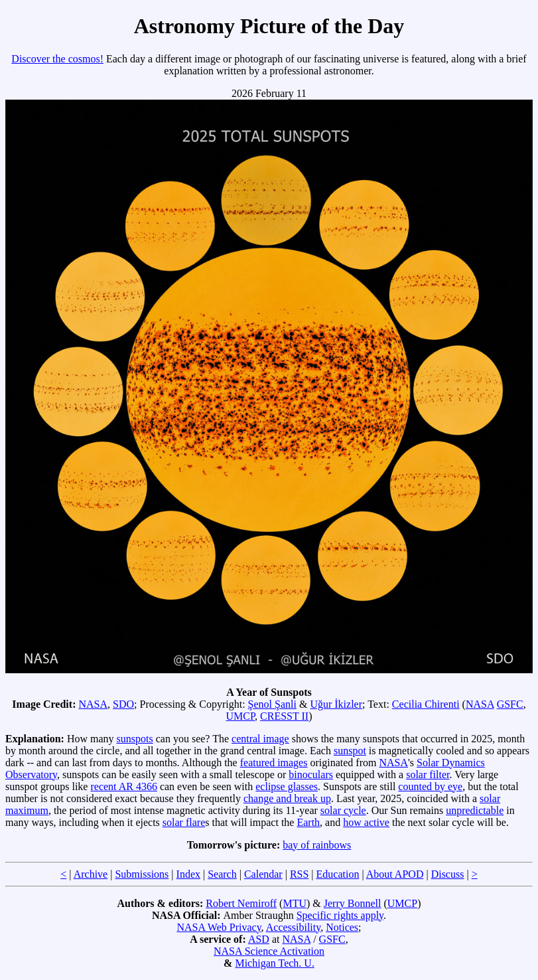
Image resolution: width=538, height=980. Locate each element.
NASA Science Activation (269, 951)
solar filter (428, 775)
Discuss (448, 874)
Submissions (142, 874)
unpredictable (475, 810)
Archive (91, 874)
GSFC (510, 704)
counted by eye (430, 786)
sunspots (135, 739)
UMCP (241, 716)
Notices (342, 927)
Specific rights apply (340, 915)
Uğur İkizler (336, 704)
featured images (274, 763)
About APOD (395, 874)
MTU (295, 903)
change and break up (287, 798)
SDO (123, 704)
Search (222, 874)
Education (338, 874)
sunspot (350, 751)
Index (188, 874)
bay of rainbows (317, 845)
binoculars (311, 775)
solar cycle (343, 810)
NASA (93, 704)
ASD (259, 939)
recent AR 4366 (123, 786)
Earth (308, 822)
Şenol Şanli (272, 704)
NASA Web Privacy (219, 927)
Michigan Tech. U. (274, 963)
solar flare (184, 822)
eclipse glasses (287, 786)
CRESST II (284, 716)
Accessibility (294, 927)
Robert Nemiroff (241, 903)
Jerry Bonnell (353, 903)
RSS (299, 874)
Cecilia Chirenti (426, 704)
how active (366, 822)
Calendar (263, 874)
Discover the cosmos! (57, 59)
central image (260, 739)
